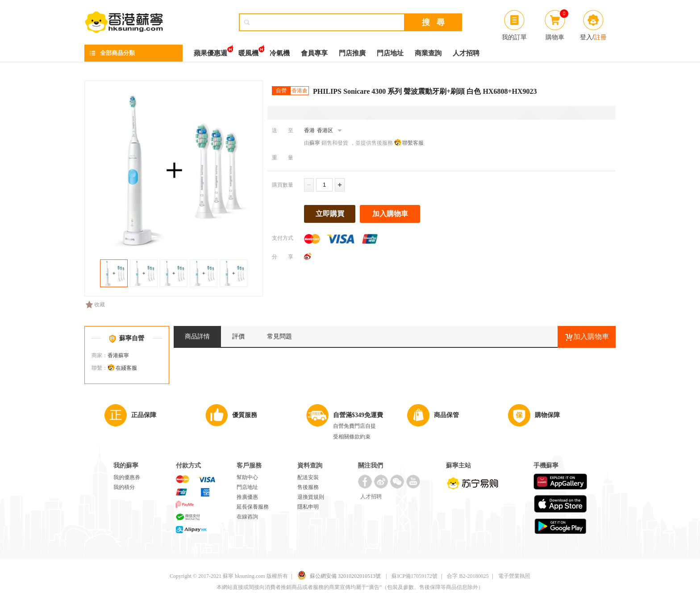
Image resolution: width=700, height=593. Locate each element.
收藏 (95, 305)
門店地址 (390, 53)
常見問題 (279, 336)
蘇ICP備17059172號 (415, 576)
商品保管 (446, 415)
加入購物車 (390, 214)
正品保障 (144, 415)
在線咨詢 (247, 517)
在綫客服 (126, 368)
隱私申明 (308, 507)
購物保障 (547, 415)
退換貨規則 (311, 497)
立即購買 (330, 214)
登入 (586, 37)
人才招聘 (466, 53)
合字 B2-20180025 (468, 576)
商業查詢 (428, 53)
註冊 (600, 37)
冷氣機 (280, 53)
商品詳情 (197, 336)
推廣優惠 (247, 497)
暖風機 (248, 51)
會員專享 (314, 53)
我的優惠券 (127, 477)
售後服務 (308, 487)
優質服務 (245, 415)
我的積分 (124, 487)
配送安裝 (308, 477)
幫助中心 (247, 477)
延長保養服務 (253, 507)
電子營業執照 (514, 576)
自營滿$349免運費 (358, 415)
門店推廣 (352, 53)
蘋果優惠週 (210, 51)
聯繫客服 (413, 143)
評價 (238, 336)
